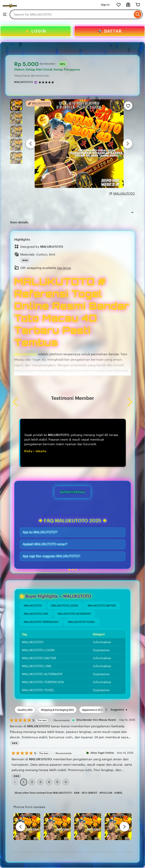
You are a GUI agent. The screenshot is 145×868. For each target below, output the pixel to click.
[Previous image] (31, 144)
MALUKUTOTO (122, 194)
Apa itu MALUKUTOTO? (40, 532)
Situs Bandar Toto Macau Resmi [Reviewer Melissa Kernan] (96, 720)
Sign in (105, 5)
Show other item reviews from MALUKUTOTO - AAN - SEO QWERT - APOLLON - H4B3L (69, 793)
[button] (69, 570)
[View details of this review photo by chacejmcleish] (57, 827)
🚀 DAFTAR (110, 31)
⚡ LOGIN (35, 31)
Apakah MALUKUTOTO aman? (45, 544)
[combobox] (71, 14)
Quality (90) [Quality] (25, 710)
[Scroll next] (106, 710)
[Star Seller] (36, 82)
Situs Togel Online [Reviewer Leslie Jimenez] (102, 753)
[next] (124, 827)
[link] (15, 782)
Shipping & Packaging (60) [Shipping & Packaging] (57, 710)
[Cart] (138, 5)
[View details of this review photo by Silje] (118, 827)
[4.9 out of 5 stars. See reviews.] (47, 82)
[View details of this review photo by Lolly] (27, 827)
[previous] (21, 827)
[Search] (138, 14)
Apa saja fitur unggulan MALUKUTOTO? (51, 556)
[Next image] (128, 144)
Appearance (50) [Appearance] (93, 710)
